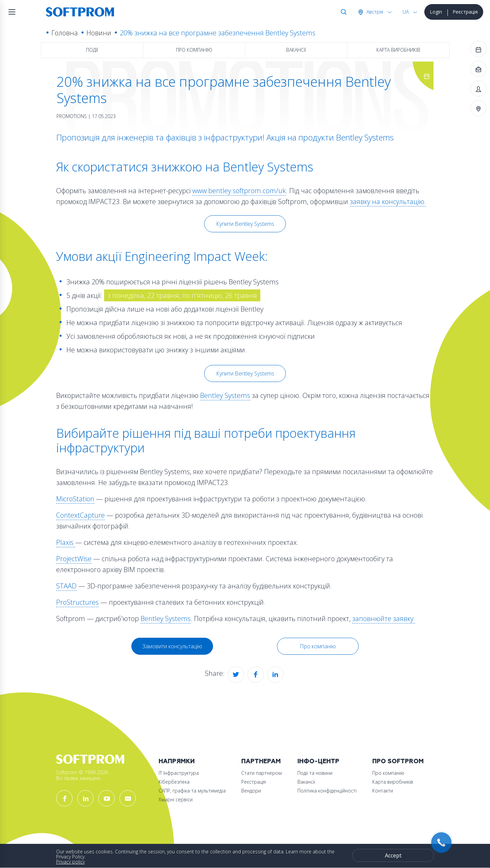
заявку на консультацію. (388, 202)
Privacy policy (70, 862)
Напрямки (177, 761)
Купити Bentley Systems (245, 224)
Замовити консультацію (172, 646)
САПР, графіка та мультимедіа (192, 791)
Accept (393, 855)
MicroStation (75, 499)
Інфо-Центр (318, 761)
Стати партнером (262, 773)
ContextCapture (80, 515)
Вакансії (296, 50)
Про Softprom (398, 761)
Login (436, 12)
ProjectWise (74, 559)
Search (342, 12)
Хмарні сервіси (176, 799)
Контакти (383, 791)
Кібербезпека (174, 782)
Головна (65, 33)
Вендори (251, 791)
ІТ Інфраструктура (179, 773)
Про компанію (194, 50)
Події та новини (315, 773)
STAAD (66, 586)
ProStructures (77, 602)
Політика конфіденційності (327, 791)
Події (92, 50)
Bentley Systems (225, 395)
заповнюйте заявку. (384, 619)
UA (406, 12)
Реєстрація (465, 12)
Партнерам (261, 761)
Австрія (374, 12)
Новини (99, 33)
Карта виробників (398, 50)
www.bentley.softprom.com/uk (239, 191)
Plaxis (66, 542)
